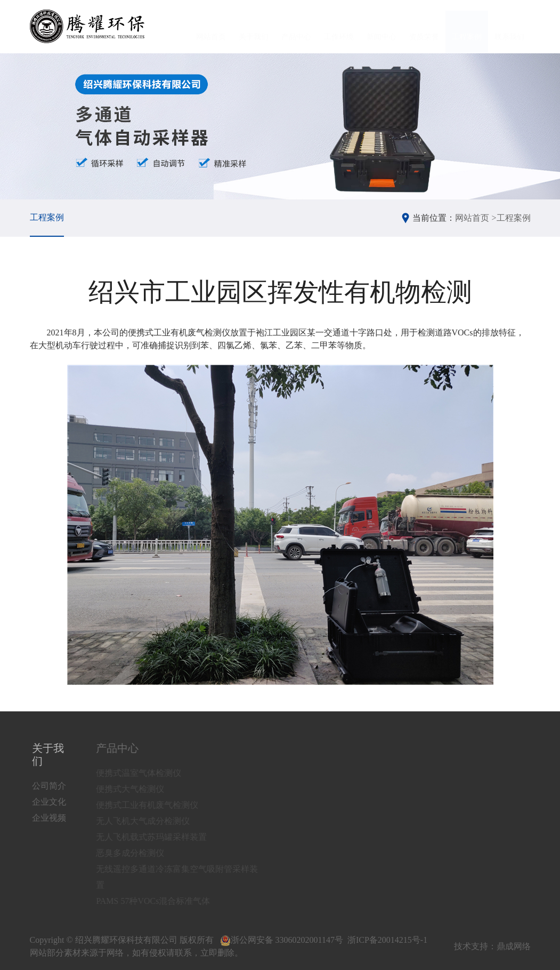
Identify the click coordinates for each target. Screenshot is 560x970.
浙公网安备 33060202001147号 (282, 940)
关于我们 (254, 27)
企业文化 (51, 802)
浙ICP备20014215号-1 (387, 940)
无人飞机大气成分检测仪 (150, 821)
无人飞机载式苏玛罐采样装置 (158, 837)
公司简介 (51, 786)
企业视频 (51, 818)
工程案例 (467, 27)
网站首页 (211, 27)
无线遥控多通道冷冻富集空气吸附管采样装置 (184, 877)
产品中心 (296, 27)
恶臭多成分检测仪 (137, 853)
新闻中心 (382, 27)
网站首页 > (476, 218)
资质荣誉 (424, 27)
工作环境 (339, 27)
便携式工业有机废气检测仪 (154, 805)
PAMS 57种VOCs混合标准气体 (160, 901)
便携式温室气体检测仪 (145, 773)
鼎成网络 (514, 946)
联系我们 (509, 27)
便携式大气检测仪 (137, 789)
